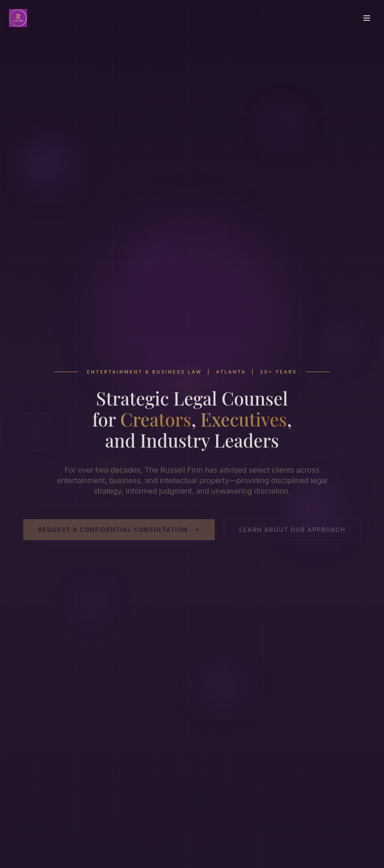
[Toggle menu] (367, 18)
